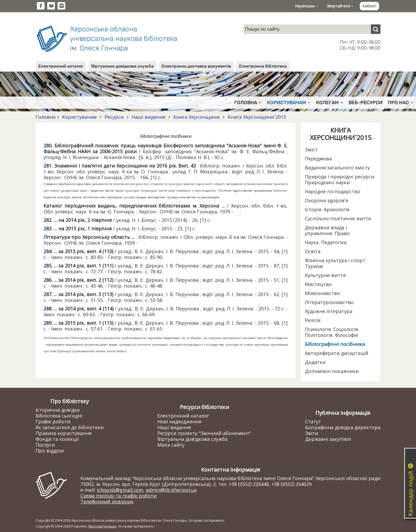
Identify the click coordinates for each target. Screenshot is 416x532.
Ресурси (114, 117)
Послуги (45, 445)
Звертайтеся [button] (340, 6)
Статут (313, 421)
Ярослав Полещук (102, 526)
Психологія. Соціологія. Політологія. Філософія (332, 332)
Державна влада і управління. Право (327, 230)
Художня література (329, 311)
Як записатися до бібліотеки (70, 427)
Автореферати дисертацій (337, 353)
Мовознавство (322, 293)
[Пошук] (376, 29)
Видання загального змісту (337, 168)
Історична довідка (58, 410)
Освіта (313, 251)
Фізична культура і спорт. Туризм (336, 263)
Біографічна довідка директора (343, 427)
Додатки (315, 362)
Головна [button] (248, 103)
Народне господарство (333, 191)
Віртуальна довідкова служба (122, 66)
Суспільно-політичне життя (338, 218)
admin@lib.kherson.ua (171, 490)
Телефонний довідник (107, 502)
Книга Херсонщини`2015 (256, 117)
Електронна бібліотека (263, 66)
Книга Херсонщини (196, 117)
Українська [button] (306, 6)
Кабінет (369, 6)
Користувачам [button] (289, 103)
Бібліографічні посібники (335, 344)
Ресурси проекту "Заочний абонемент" (204, 433)
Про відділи (50, 451)
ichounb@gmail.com (120, 490)
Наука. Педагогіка (326, 242)
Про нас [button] (401, 103)
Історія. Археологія (327, 209)
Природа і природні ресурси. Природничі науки (340, 179)
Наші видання (148, 117)
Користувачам (79, 117)
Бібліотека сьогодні (59, 416)
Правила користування (64, 433)
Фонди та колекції (57, 439)
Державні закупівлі (328, 439)
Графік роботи (53, 421)
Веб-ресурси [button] (366, 103)
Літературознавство (329, 302)
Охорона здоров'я (326, 200)
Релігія (313, 320)
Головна (45, 117)
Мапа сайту (171, 445)
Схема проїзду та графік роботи (118, 496)
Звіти (312, 433)
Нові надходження (179, 421)
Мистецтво (318, 284)
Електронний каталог (61, 66)
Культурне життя (325, 275)
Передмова (318, 159)
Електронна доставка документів (196, 66)
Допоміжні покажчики (332, 371)
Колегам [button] (330, 103)
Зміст (311, 150)
